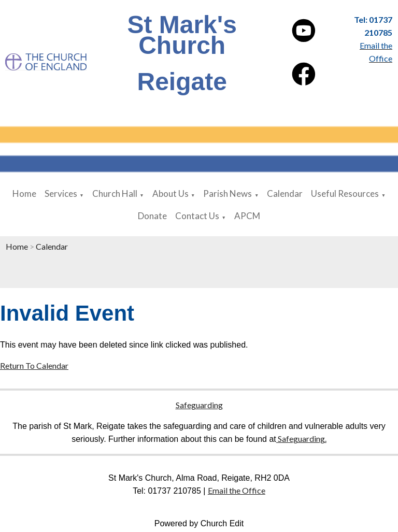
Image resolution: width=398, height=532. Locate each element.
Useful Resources (345, 193)
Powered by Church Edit (199, 523)
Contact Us (197, 216)
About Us (170, 193)
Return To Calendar (34, 365)
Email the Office (237, 490)
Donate (152, 216)
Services (61, 193)
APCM (247, 216)
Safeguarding (199, 405)
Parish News (228, 193)
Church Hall (115, 193)
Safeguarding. (301, 438)
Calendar (285, 193)
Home (24, 193)
